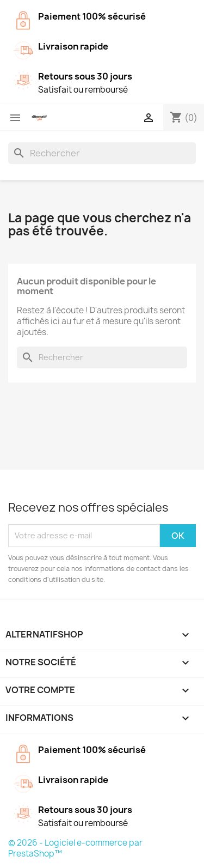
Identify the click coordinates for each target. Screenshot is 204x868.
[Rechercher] (102, 153)
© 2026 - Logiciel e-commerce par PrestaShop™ (75, 848)
